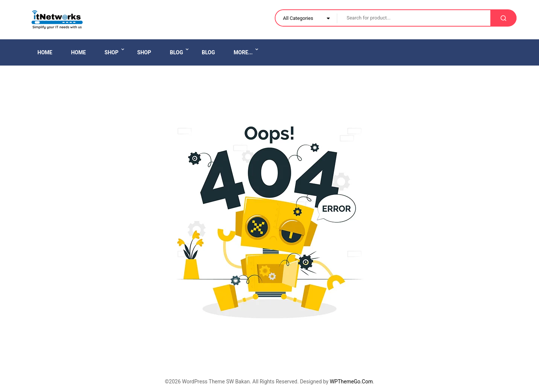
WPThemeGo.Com (351, 382)
